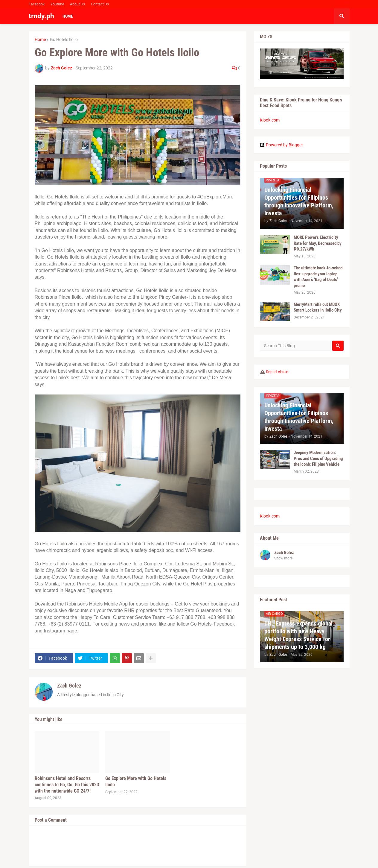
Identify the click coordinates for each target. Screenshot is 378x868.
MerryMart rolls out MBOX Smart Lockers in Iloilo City (318, 307)
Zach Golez (69, 686)
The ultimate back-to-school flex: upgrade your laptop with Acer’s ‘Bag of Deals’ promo (319, 277)
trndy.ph (41, 16)
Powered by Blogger (281, 145)
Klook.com (270, 120)
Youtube (57, 4)
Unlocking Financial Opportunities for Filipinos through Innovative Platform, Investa (299, 201)
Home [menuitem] (68, 16)
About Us (77, 4)
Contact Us (100, 4)
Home (40, 40)
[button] (342, 16)
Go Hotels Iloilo (64, 40)
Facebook (37, 4)
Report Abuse (277, 372)
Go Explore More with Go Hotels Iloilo (136, 781)
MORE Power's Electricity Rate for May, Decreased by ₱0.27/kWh (318, 243)
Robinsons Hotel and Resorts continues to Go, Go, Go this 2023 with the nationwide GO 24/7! (67, 785)
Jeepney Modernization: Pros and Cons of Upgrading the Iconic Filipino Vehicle (318, 458)
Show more (283, 558)
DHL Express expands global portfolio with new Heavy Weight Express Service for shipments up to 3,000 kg (298, 635)
